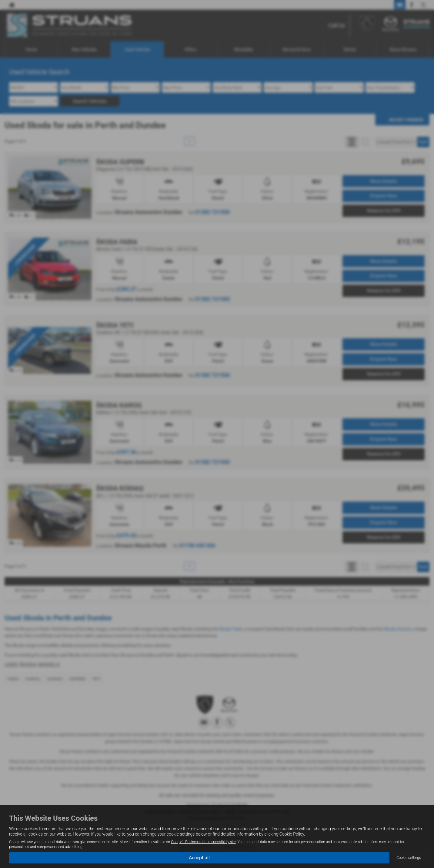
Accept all (199, 858)
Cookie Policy (292, 834)
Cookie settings (409, 858)
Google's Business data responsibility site (203, 842)
